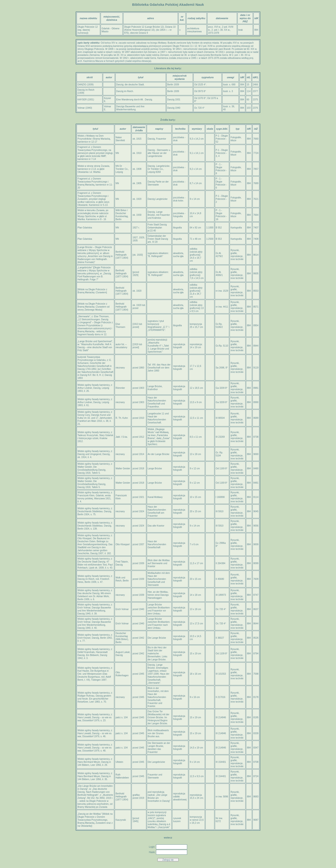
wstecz (168, 838)
